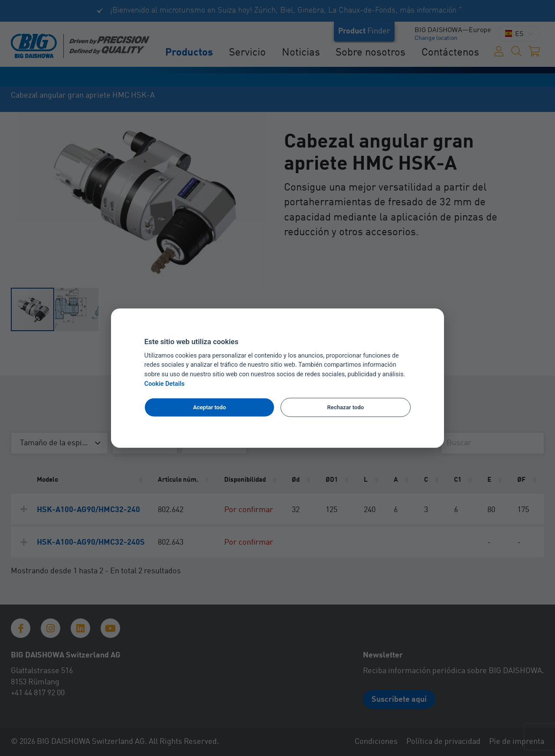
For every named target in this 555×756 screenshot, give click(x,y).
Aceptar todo (209, 407)
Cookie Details (165, 384)
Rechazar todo (346, 407)
